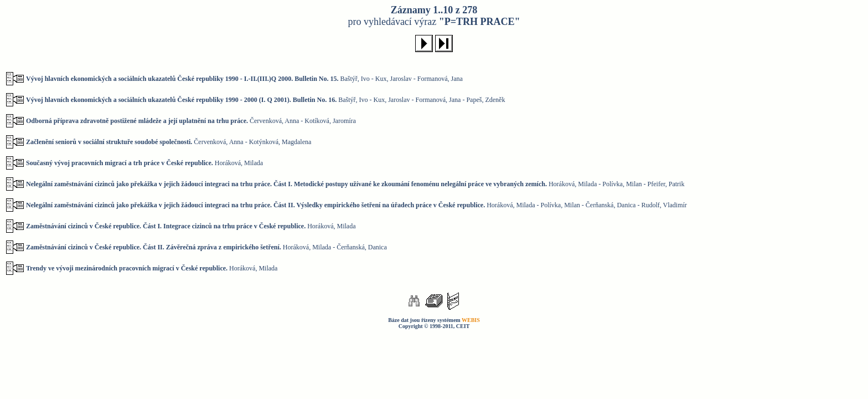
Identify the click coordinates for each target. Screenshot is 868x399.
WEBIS (471, 320)
